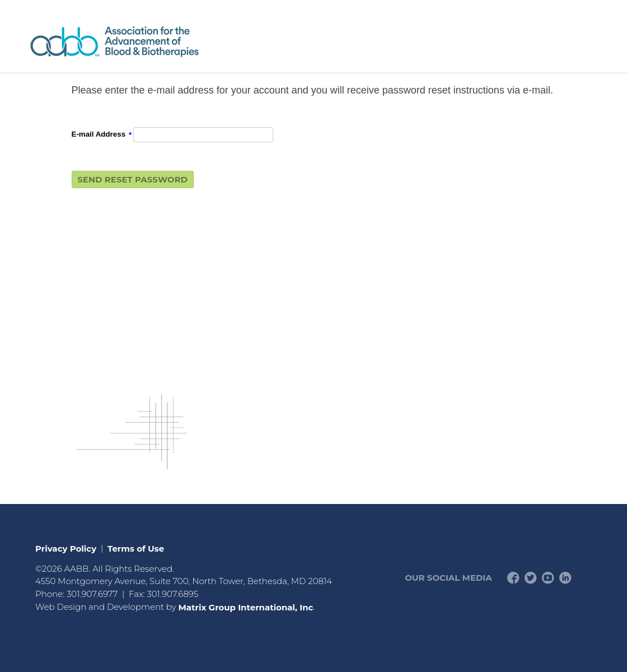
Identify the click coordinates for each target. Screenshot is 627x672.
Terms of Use (136, 548)
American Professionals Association (147, 42)
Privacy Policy (66, 548)
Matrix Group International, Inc (245, 607)
